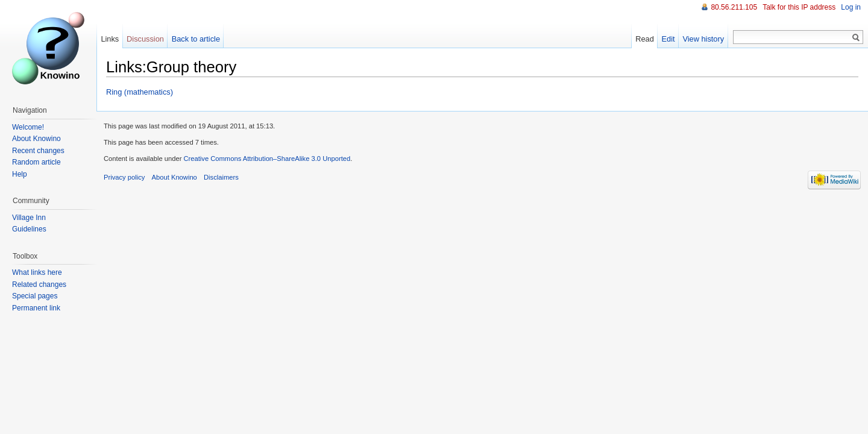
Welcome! (28, 127)
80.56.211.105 (734, 7)
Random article (36, 162)
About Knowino (36, 139)
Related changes (39, 285)
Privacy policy (124, 177)
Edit (668, 39)
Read (645, 39)
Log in (851, 7)
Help (20, 174)
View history (703, 39)
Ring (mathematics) (140, 92)
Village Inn (29, 218)
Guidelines (29, 229)
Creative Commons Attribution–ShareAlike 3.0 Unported (267, 159)
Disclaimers (221, 177)
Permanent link (36, 308)
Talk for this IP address (799, 7)
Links (110, 39)
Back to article (196, 39)
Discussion (145, 39)
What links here (37, 272)
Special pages (35, 296)
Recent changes (38, 151)
